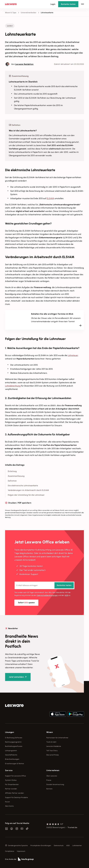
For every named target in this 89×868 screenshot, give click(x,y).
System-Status (11, 780)
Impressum (21, 851)
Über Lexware (52, 776)
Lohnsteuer (73, 355)
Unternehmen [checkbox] (53, 770)
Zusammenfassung (16, 476)
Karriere (49, 789)
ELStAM (50, 198)
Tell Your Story (52, 751)
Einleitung (12, 471)
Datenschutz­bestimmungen (47, 595)
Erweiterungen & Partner (15, 764)
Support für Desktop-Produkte (17, 797)
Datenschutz (59, 846)
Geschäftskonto (11, 755)
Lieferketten (77, 846)
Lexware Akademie (54, 746)
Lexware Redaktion (24, 64)
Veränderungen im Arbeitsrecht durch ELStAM (28, 490)
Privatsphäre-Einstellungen (41, 846)
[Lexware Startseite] (11, 4)
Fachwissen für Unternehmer (57, 738)
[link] (14, 706)
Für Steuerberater (12, 784)
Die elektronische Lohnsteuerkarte (23, 486)
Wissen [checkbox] (50, 732)
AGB (66, 595)
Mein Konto (9, 806)
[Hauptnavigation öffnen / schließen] (83, 4)
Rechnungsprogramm (13, 742)
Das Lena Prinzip (53, 755)
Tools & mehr (51, 742)
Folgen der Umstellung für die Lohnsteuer (26, 495)
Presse (49, 780)
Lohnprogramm (11, 751)
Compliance (10, 851)
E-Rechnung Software (14, 738)
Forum (7, 802)
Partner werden (11, 789)
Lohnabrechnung (13, 386)
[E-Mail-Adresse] (44, 585)
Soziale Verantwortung (55, 784)
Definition (12, 481)
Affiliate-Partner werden (14, 793)
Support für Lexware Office (16, 776)
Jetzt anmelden (16, 677)
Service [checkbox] (9, 770)
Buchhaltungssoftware (14, 746)
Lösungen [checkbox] (10, 732)
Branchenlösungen (12, 759)
